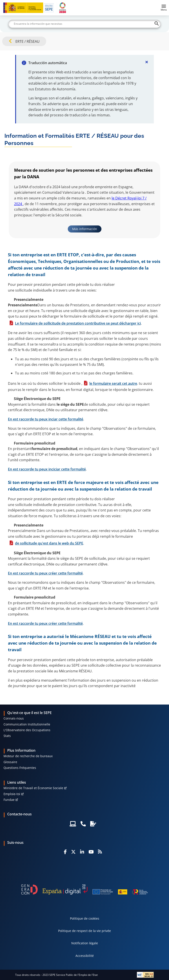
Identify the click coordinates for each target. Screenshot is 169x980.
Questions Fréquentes (20, 768)
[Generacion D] (84, 889)
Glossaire (10, 762)
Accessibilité (85, 956)
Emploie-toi (12, 794)
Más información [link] (85, 229)
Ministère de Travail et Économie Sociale (33, 788)
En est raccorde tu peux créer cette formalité (45, 573)
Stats (7, 736)
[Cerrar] (147, 62)
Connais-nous (14, 718)
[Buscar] (84, 24)
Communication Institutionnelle (27, 724)
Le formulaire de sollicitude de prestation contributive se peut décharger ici (78, 323)
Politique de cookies (85, 918)
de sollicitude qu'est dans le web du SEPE (49, 543)
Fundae (9, 800)
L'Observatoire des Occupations (27, 730)
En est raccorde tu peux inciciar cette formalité (47, 469)
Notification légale (85, 943)
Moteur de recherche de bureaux (28, 756)
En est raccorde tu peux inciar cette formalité (46, 419)
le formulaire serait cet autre (113, 383)
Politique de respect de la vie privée (84, 931)
